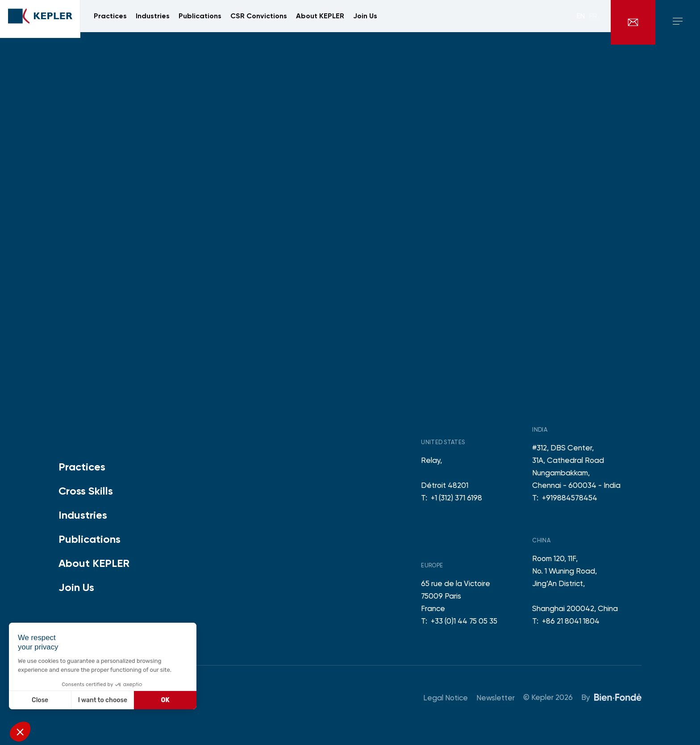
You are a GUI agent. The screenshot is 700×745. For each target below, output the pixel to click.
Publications (90, 539)
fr (593, 22)
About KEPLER (94, 563)
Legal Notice (446, 698)
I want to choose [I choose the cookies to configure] (103, 700)
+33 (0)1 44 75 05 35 (464, 621)
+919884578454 (570, 498)
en (581, 22)
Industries (83, 515)
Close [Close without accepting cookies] (40, 700)
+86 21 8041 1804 (571, 621)
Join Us (76, 587)
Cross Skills (86, 491)
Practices (82, 467)
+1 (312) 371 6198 (456, 498)
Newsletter (496, 698)
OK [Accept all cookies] (165, 700)
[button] (20, 732)
